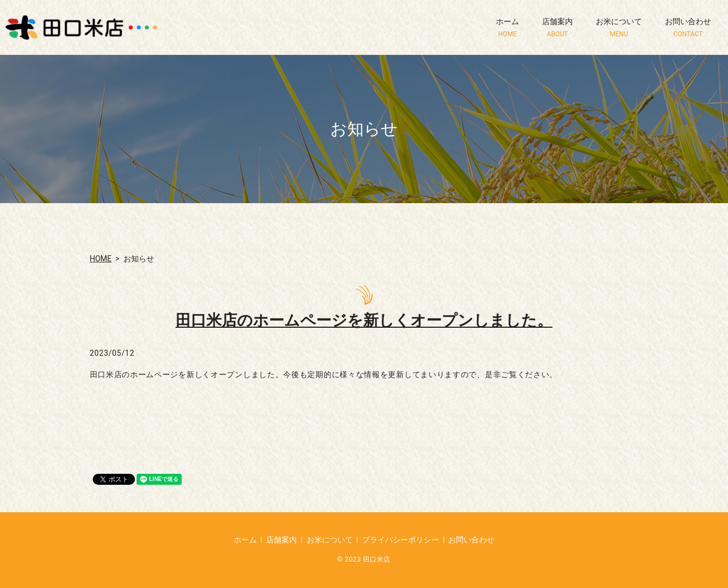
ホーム (507, 28)
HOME (101, 259)
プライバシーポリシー (400, 540)
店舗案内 (557, 28)
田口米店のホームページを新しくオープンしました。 (364, 320)
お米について (619, 28)
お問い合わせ (688, 28)
